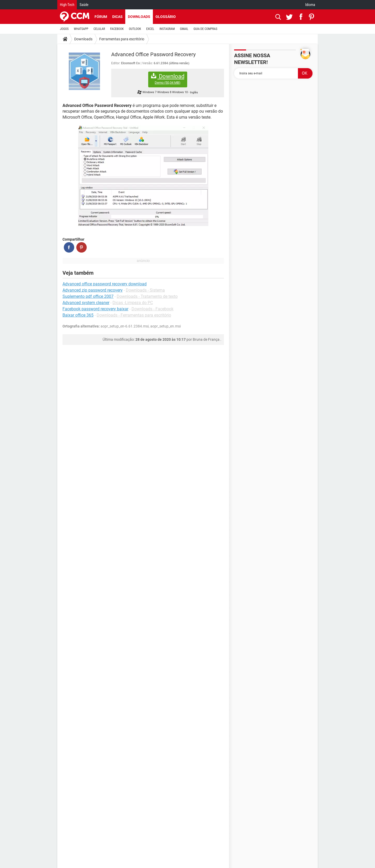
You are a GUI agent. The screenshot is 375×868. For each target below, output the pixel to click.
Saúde (84, 5)
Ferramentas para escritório (122, 39)
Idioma (310, 5)
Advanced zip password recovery (93, 290)
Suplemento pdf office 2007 (88, 296)
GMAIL (184, 29)
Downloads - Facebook (152, 309)
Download (168, 79)
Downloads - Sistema (145, 290)
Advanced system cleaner (86, 303)
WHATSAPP (81, 29)
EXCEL (150, 29)
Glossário (166, 17)
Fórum (101, 17)
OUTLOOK (135, 29)
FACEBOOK (117, 29)
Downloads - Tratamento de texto (147, 296)
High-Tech (67, 5)
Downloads (139, 17)
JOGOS (64, 29)
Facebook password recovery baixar (95, 309)
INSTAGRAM (167, 29)
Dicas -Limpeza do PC (133, 303)
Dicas (117, 17)
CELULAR (99, 29)
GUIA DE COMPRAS (205, 29)
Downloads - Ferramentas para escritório (134, 315)
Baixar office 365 (78, 315)
